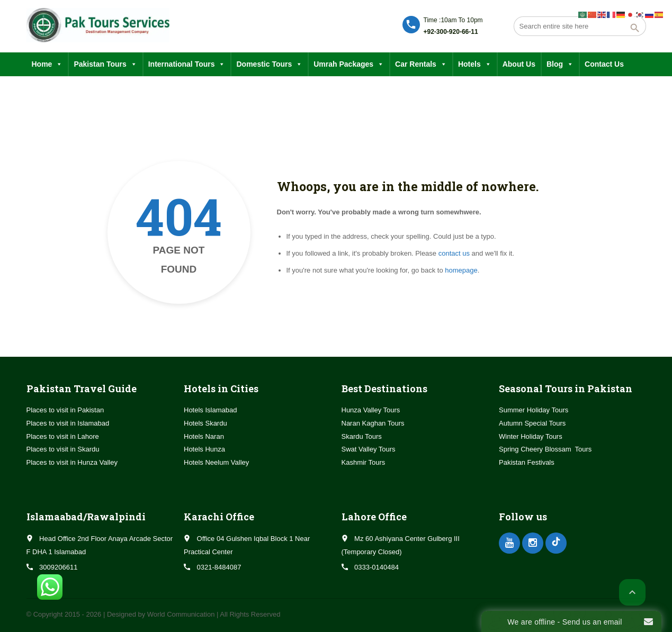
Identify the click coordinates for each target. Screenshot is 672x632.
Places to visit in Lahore (63, 436)
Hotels (475, 64)
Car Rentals (421, 64)
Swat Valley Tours (369, 449)
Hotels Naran (204, 436)
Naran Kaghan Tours (373, 423)
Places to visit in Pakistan (65, 410)
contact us (454, 253)
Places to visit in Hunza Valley (72, 462)
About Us (519, 64)
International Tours (187, 64)
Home (47, 64)
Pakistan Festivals (527, 462)
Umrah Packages (349, 64)
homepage (461, 270)
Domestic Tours (269, 64)
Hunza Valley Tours (371, 410)
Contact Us (604, 64)
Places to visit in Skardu (63, 449)
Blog (560, 64)
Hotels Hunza (204, 449)
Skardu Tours (362, 436)
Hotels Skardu (205, 423)
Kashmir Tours (364, 462)
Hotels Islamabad (210, 410)
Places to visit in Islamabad (68, 423)
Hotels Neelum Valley (216, 462)
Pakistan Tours (105, 64)
